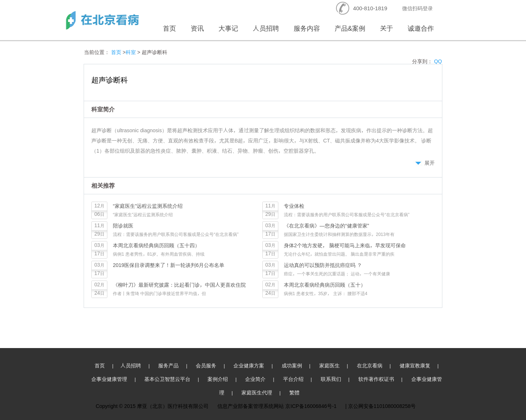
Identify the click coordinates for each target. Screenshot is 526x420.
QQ (438, 61)
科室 (131, 52)
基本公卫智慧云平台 (167, 379)
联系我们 (331, 379)
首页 (169, 28)
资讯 (197, 28)
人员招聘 (266, 28)
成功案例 (292, 365)
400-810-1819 (370, 8)
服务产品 (168, 365)
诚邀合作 (421, 28)
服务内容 (307, 28)
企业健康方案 (249, 365)
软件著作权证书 (376, 379)
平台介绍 (293, 379)
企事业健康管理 (109, 379)
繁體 (294, 392)
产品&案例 (350, 28)
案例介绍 (218, 379)
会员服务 (206, 365)
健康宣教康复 (415, 365)
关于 (386, 28)
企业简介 (255, 379)
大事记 (228, 28)
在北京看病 (370, 365)
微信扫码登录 (418, 8)
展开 (430, 163)
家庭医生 (329, 365)
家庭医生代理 (257, 392)
